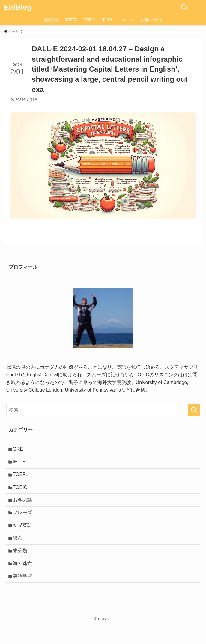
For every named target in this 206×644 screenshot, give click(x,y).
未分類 (22, 564)
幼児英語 (24, 535)
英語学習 (24, 592)
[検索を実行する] (194, 410)
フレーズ (24, 521)
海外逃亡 (24, 578)
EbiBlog (18, 7)
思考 (19, 549)
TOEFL (22, 478)
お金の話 (24, 507)
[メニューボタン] (199, 7)
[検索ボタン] (184, 7)
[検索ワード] (103, 410)
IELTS (21, 464)
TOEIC (22, 493)
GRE (20, 450)
